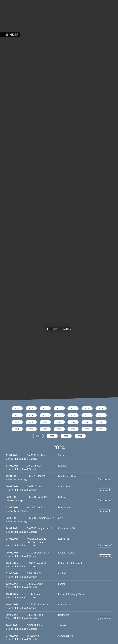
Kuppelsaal (64, 539)
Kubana (62, 497)
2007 (73, 415)
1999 (59, 408)
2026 (66, 436)
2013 (59, 422)
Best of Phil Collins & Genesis (21, 459)
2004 (31, 415)
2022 (87, 429)
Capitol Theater (66, 553)
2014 (73, 422)
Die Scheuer (64, 487)
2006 (59, 415)
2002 (101, 408)
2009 (101, 415)
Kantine (62, 466)
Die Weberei (64, 605)
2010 (17, 422)
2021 (73, 429)
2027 (80, 436)
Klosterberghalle (67, 528)
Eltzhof (62, 573)
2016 (101, 422)
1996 (17, 408)
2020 (59, 429)
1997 (31, 408)
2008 (87, 415)
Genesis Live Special (16, 500)
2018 (31, 429)
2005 (45, 415)
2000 (73, 408)
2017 (17, 429)
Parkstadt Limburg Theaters (72, 594)
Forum (62, 584)
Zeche (61, 455)
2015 (87, 422)
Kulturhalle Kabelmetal (70, 563)
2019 (45, 429)
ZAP (61, 518)
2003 (17, 415)
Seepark (62, 625)
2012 (45, 422)
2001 (87, 408)
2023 (101, 429)
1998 (45, 408)
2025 (52, 436)
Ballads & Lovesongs (17, 479)
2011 (31, 422)
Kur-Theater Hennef (68, 476)
